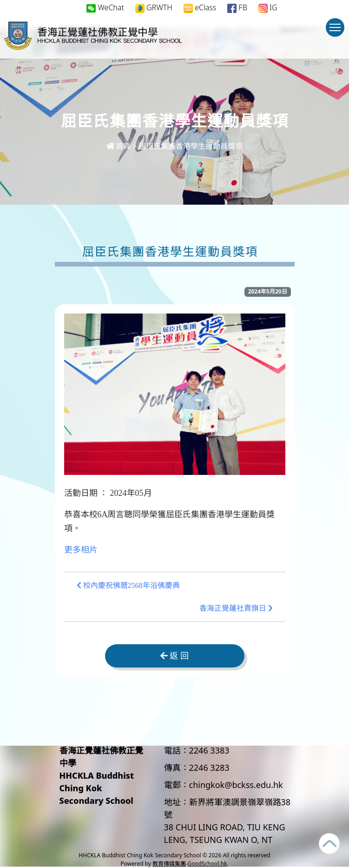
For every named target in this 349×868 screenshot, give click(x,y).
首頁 (119, 146)
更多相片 (81, 550)
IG (268, 8)
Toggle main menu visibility (337, 32)
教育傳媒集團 (169, 864)
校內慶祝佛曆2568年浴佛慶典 (128, 585)
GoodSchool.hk (207, 864)
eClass (200, 8)
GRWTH (154, 8)
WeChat (105, 7)
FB (237, 8)
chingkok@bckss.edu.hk (236, 785)
